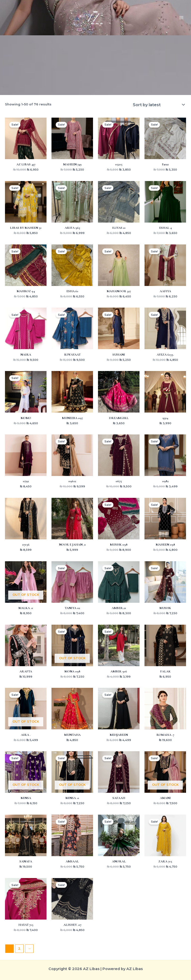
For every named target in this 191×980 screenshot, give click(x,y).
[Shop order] (158, 105)
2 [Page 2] (19, 949)
